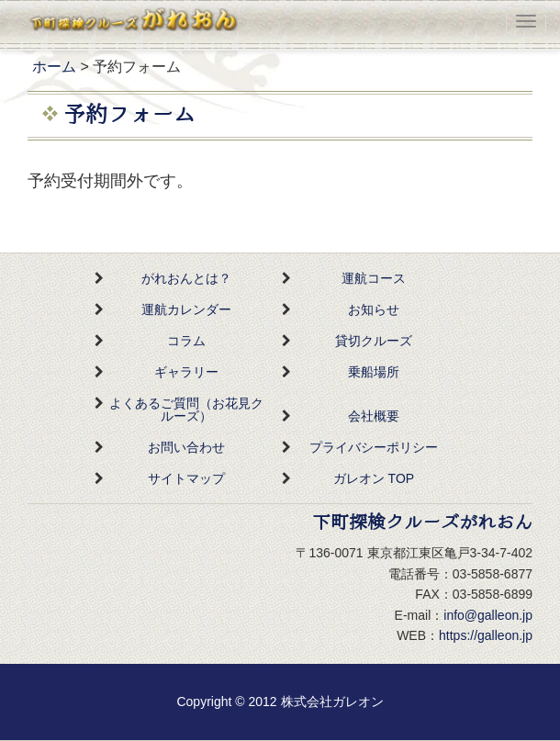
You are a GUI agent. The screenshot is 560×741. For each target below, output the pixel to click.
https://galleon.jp (486, 635)
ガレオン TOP (374, 478)
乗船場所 (374, 372)
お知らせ (374, 309)
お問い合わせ (186, 447)
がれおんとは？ (186, 278)
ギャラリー (186, 372)
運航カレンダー (186, 309)
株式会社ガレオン (332, 702)
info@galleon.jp (488, 615)
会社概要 (374, 416)
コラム (186, 341)
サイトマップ (186, 478)
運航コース (374, 278)
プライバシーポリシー (374, 447)
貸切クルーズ (374, 341)
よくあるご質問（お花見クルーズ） (186, 410)
